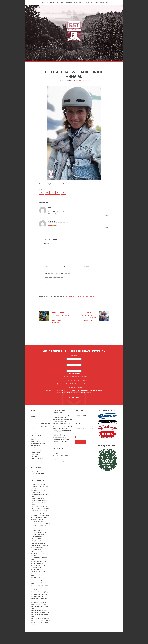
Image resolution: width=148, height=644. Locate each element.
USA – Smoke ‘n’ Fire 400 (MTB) (39, 615)
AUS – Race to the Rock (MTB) (39, 503)
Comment (47, 256)
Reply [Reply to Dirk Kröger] (106, 240)
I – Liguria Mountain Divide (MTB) (39, 558)
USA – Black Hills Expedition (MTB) (40, 592)
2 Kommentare (69, 93)
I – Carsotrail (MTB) (36, 551)
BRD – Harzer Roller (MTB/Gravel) (40, 513)
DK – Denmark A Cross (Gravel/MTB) (40, 527)
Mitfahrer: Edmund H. (59, 474)
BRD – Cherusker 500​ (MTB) (38, 511)
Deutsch (66, 196)
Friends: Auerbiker (36, 458)
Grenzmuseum (35, 467)
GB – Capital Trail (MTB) (37, 534)
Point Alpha (34, 473)
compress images (58, 446)
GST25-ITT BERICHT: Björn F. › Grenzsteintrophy (61, 451)
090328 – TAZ (35, 484)
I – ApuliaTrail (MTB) (36, 549)
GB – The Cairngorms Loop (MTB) (40, 545)
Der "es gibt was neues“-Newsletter (74, 389)
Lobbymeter (88, 3)
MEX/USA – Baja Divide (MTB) (39, 574)
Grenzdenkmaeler (35, 460)
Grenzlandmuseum (36, 464)
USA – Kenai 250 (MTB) (37, 609)
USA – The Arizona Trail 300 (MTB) (40, 623)
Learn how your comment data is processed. (80, 309)
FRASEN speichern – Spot (74, 3)
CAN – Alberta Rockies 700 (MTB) (40, 519)
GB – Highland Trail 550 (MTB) (39, 538)
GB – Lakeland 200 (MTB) (38, 540)
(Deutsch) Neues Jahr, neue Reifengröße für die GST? (61, 429)
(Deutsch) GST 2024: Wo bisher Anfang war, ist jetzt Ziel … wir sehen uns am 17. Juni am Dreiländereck (62, 442)
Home (42, 3)
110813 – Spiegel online (37, 486)
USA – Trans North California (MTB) (40, 633)
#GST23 (77, 93)
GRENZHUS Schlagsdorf (37, 462)
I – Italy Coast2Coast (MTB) (38, 555)
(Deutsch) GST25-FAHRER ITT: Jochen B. (61, 447)
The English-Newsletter (74, 400)
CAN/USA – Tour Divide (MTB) (39, 523)
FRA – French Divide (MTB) (38, 532)
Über (96, 3)
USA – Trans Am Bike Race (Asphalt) (40, 631)
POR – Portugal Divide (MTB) (38, 584)
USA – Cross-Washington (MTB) (39, 604)
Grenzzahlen (34, 469)
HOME (32, 426)
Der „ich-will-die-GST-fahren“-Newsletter (74, 393)
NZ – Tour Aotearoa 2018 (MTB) (39, 582)
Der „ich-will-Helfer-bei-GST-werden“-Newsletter (74, 396)
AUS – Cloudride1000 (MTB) (38, 497)
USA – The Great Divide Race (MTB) (40, 625)
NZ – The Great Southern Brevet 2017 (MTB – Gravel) (39, 579)
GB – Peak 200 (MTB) (36, 542)
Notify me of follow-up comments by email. (58, 286)
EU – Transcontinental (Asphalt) (39, 530)
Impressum (104, 3)
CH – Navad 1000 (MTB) (37, 525)
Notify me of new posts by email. (54, 290)
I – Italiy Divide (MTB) (36, 553)
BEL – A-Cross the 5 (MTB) (38, 505)
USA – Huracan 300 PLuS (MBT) (39, 606)
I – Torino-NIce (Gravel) (37, 560)
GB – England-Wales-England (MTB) (40, 536)
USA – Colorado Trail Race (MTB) (39, 598)
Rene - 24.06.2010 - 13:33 (61, 468)
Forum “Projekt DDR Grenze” (38, 456)
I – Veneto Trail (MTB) (37, 564)
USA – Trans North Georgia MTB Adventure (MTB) (39, 636)
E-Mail (74, 380)
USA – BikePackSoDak (37, 590)
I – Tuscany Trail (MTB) (37, 562)
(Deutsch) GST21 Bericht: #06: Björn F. (61, 453)
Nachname (74, 374)
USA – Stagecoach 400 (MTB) (39, 617)
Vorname (74, 368)
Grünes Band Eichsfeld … (37, 471)
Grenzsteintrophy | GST (55, 3)
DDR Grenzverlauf (35, 454)
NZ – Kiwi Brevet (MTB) (37, 576)
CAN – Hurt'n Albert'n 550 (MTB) (40, 521)
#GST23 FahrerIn (84, 93)
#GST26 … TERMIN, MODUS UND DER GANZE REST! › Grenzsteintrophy (62, 437)
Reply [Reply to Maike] (106, 228)
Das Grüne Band (35, 452)
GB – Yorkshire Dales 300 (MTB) (39, 547)
